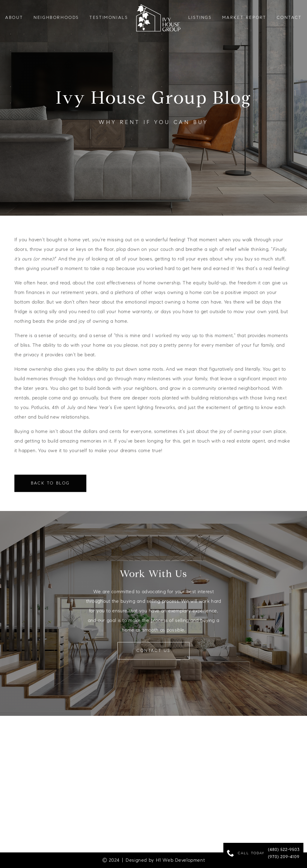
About (14, 18)
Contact (289, 18)
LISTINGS (200, 18)
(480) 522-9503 (284, 850)
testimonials (109, 18)
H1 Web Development (180, 860)
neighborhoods (56, 18)
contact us (153, 654)
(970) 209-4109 (284, 857)
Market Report (244, 18)
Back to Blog (50, 487)
